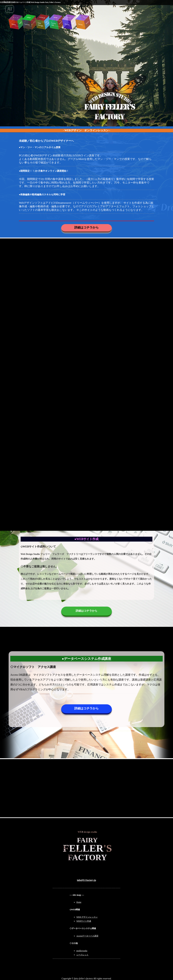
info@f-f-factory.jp (87, 880)
